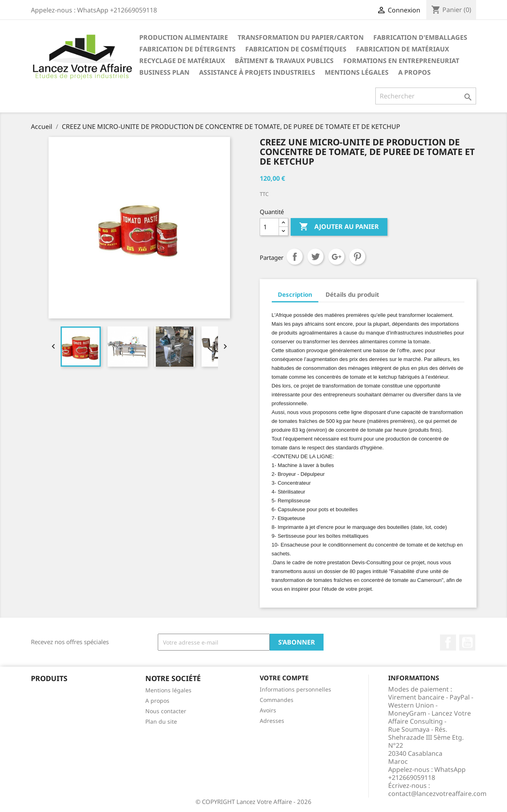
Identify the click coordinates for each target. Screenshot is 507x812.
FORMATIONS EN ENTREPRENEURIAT (401, 61)
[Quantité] (269, 227)
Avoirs (268, 710)
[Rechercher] (426, 96)
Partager (295, 257)
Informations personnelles (295, 689)
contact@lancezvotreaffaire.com (437, 794)
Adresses (272, 721)
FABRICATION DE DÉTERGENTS (187, 49)
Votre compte (284, 678)
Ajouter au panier (339, 227)
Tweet (316, 257)
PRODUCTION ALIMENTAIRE (184, 37)
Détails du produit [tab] (352, 294)
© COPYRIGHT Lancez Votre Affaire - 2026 (253, 802)
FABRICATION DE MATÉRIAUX (403, 49)
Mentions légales (357, 72)
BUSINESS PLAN (164, 72)
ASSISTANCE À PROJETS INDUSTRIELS (257, 72)
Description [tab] (295, 294)
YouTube (467, 643)
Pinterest (357, 257)
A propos (414, 72)
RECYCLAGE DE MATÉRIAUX (182, 61)
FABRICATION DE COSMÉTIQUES (296, 49)
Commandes (277, 700)
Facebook (448, 643)
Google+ (336, 257)
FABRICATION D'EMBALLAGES (420, 37)
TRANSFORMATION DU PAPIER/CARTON (301, 37)
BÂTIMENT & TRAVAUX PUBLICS (284, 61)
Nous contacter (166, 711)
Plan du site (161, 721)
